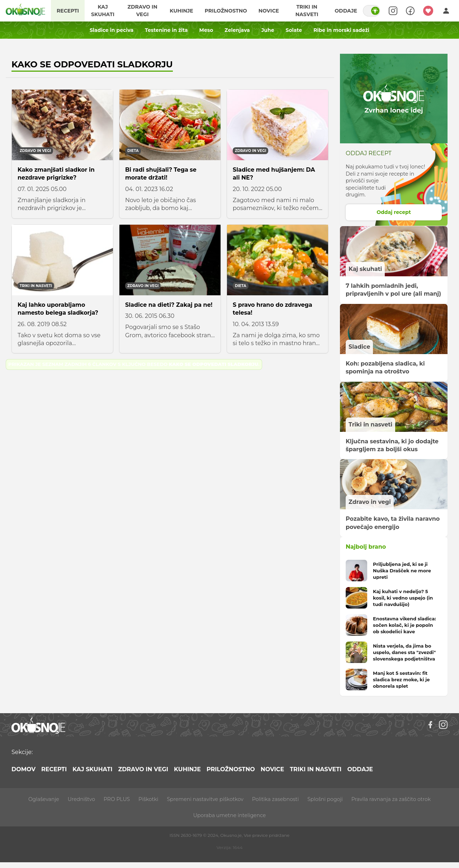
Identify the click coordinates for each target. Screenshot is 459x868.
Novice (269, 11)
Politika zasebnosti (275, 799)
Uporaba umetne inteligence (229, 815)
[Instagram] (443, 725)
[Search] (393, 11)
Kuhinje (181, 11)
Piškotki (148, 799)
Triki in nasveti (307, 11)
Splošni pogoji (325, 799)
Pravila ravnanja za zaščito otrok (391, 799)
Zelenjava (237, 30)
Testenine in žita (166, 30)
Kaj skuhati (103, 11)
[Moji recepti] (428, 11)
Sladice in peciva (112, 30)
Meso (206, 30)
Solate (294, 30)
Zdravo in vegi (143, 11)
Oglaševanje (44, 799)
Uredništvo (81, 799)
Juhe (268, 30)
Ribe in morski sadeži (341, 30)
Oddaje (346, 11)
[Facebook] (430, 725)
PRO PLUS (117, 799)
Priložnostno (226, 11)
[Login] (446, 11)
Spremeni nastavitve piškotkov (205, 799)
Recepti (68, 11)
